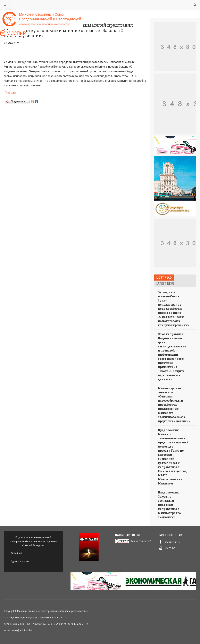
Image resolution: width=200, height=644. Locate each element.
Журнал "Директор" (140, 541)
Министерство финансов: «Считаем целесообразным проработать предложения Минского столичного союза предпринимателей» (174, 405)
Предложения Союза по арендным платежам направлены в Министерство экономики (169, 505)
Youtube (167, 548)
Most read (164, 278)
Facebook (168, 542)
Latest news (165, 284)
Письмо (10, 93)
